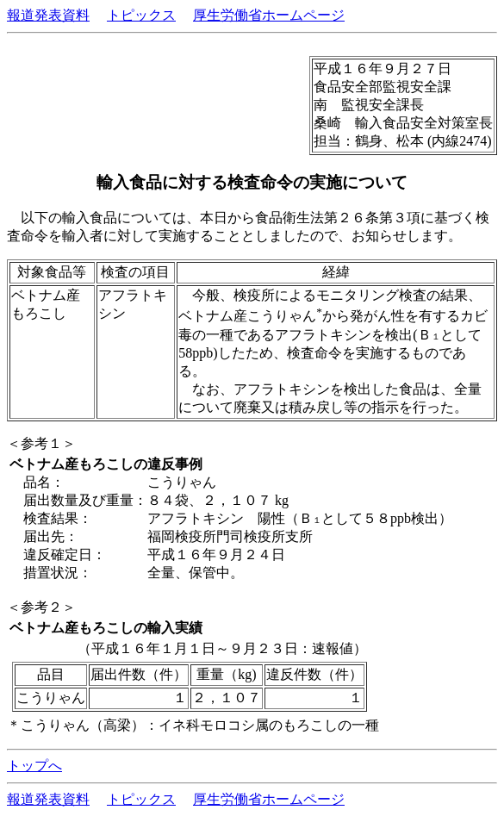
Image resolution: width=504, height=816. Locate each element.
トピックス (141, 15)
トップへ (34, 766)
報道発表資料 (48, 15)
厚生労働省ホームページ (269, 15)
